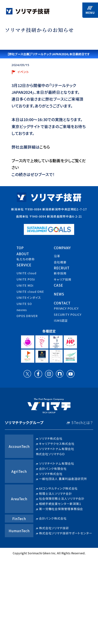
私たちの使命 (26, 259)
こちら (45, 147)
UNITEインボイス (29, 298)
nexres (22, 310)
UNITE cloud (26, 273)
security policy (68, 315)
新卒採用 (60, 273)
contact (62, 303)
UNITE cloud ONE (30, 292)
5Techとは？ (82, 422)
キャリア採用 (63, 279)
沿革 (57, 256)
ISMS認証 (61, 321)
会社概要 (60, 262)
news (59, 294)
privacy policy (66, 308)
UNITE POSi (26, 279)
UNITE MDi (25, 285)
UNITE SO (24, 304)
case (58, 285)
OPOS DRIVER (27, 316)
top (20, 248)
